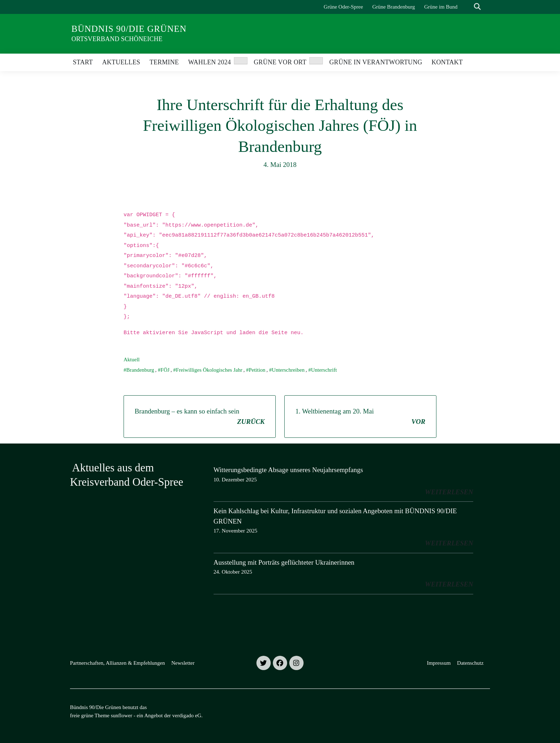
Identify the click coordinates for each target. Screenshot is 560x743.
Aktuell (132, 360)
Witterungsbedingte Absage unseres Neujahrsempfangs (288, 470)
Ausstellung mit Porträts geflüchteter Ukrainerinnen (284, 562)
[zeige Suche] (477, 7)
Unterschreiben (288, 370)
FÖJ (165, 370)
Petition (257, 370)
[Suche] (467, 7)
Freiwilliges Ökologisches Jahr (209, 370)
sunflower (121, 715)
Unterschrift (324, 370)
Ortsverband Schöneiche (117, 39)
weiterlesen (449, 492)
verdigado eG (187, 715)
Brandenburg (140, 370)
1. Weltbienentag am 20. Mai (360, 417)
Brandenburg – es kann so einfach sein (200, 417)
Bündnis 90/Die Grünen (129, 29)
